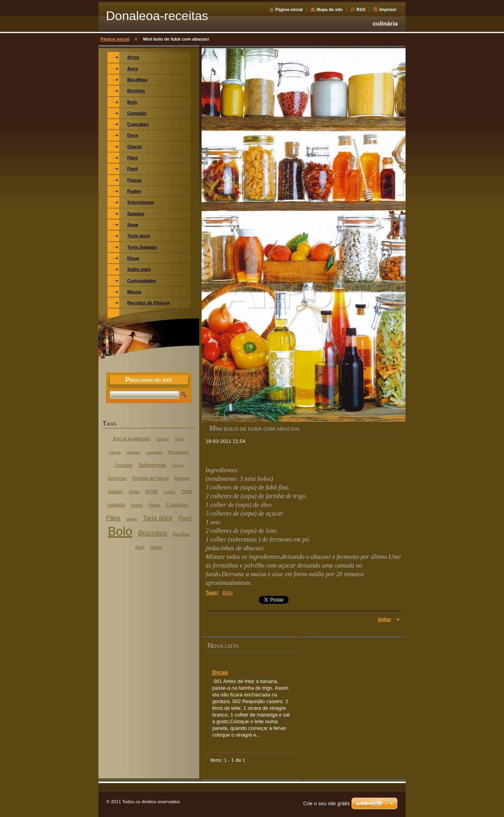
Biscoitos (153, 533)
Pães (113, 518)
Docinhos (117, 478)
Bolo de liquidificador (132, 439)
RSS (361, 9)
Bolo (228, 593)
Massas (182, 478)
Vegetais (133, 452)
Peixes (156, 547)
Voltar (384, 619)
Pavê (185, 518)
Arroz (151, 491)
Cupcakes (177, 505)
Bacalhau (181, 534)
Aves (140, 547)
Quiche (170, 492)
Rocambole (178, 452)
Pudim (154, 505)
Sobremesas (152, 465)
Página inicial (289, 9)
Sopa (134, 491)
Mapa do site (330, 9)
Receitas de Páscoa (150, 478)
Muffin (180, 439)
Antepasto (154, 452)
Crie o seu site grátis (327, 803)
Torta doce (158, 518)
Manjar (132, 519)
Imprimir (388, 9)
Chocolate (123, 465)
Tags (211, 593)
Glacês (178, 465)
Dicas (220, 672)
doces (137, 505)
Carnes (115, 452)
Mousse (163, 439)
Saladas (115, 492)
